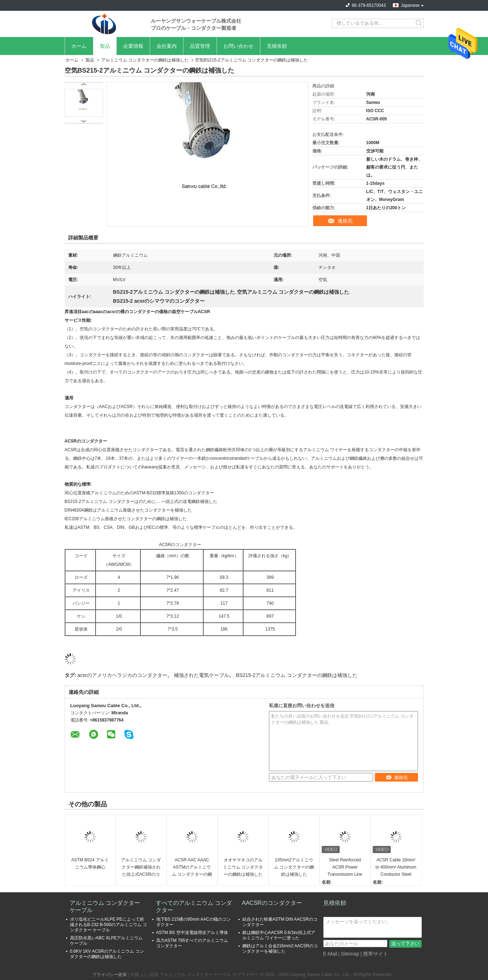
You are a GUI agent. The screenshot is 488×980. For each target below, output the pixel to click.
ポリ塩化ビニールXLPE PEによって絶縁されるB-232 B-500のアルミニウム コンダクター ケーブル (109, 925)
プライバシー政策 (110, 975)
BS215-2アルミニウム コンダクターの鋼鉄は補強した (297, 675)
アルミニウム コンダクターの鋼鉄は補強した (145, 60)
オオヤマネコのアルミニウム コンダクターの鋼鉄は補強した (243, 867)
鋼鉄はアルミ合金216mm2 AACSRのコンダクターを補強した (280, 949)
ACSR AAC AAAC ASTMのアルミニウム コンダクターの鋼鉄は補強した (192, 868)
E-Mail (330, 954)
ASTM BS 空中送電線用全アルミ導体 (192, 933)
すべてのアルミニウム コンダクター (194, 906)
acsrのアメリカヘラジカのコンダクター (122, 675)
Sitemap (350, 954)
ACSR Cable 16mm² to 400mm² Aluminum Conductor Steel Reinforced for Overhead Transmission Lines (396, 868)
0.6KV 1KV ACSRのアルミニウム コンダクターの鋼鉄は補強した (107, 954)
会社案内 (167, 46)
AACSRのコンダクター (272, 903)
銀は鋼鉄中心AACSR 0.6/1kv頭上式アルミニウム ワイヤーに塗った (279, 935)
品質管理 (200, 46)
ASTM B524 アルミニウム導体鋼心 (90, 864)
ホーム (79, 46)
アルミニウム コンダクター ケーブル (105, 906)
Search (419, 23)
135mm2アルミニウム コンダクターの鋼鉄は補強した (294, 867)
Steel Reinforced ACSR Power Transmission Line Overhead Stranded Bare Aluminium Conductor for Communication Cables (345, 868)
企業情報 (133, 46)
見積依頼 (277, 46)
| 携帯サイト (375, 954)
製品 (105, 46)
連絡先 (345, 221)
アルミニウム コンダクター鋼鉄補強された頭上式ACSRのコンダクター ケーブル (141, 868)
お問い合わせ (238, 46)
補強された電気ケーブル (201, 675)
